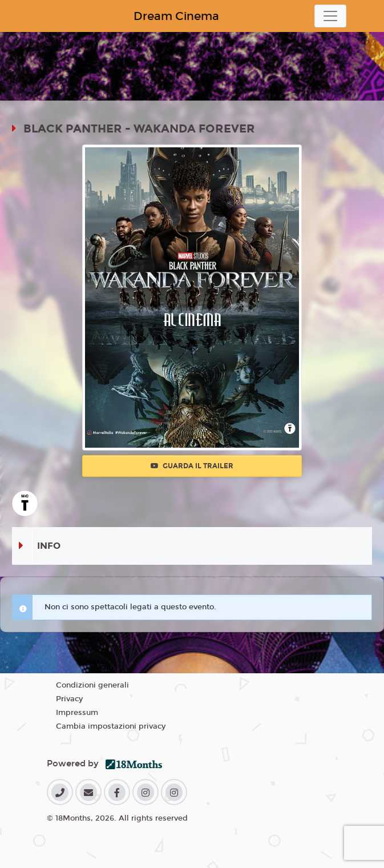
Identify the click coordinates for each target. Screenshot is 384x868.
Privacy (69, 699)
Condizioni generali (92, 685)
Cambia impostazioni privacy (111, 726)
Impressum (77, 713)
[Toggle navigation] (330, 16)
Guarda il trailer (192, 466)
